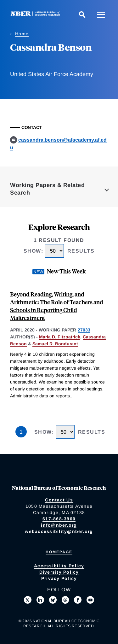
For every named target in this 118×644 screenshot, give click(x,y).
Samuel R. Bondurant (55, 344)
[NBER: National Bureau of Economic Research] (37, 14)
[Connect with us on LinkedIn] (40, 600)
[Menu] (101, 15)
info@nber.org (59, 525)
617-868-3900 (59, 519)
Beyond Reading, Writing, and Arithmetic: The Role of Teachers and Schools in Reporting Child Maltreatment (57, 306)
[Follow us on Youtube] (90, 600)
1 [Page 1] (21, 432)
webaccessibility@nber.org (59, 531)
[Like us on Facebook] (78, 600)
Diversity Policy (59, 572)
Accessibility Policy (59, 566)
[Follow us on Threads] (65, 600)
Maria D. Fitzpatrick (60, 337)
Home (22, 34)
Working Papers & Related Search (47, 189)
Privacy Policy (59, 578)
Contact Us (59, 500)
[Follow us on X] (28, 600)
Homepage (59, 552)
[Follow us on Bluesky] (53, 600)
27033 (84, 330)
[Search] (82, 15)
